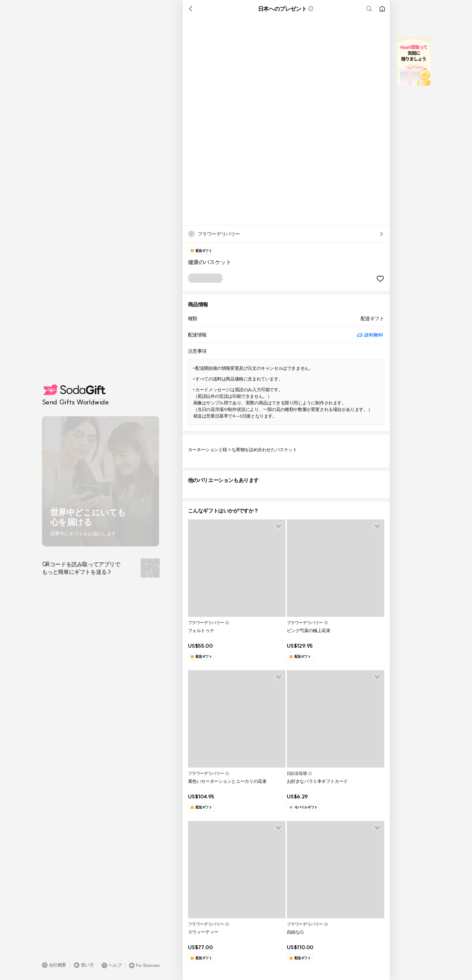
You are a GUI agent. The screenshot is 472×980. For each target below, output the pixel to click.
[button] (54, 965)
